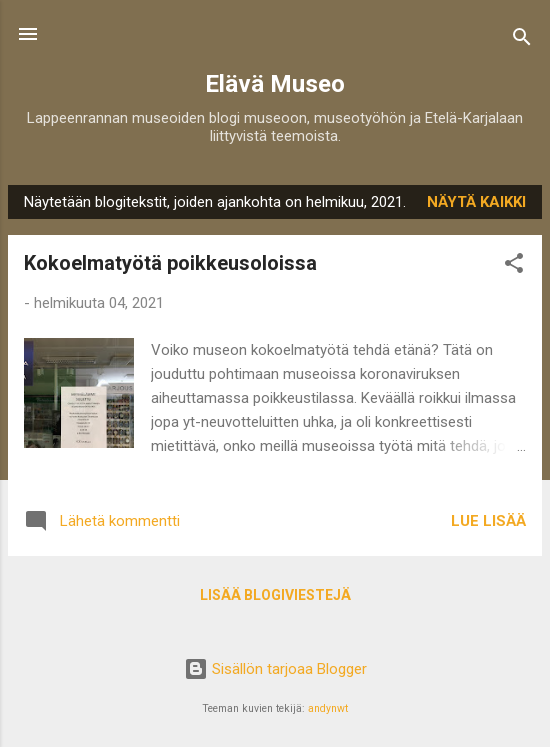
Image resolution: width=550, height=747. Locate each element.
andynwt (328, 708)
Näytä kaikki (476, 202)
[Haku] (522, 40)
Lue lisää (488, 521)
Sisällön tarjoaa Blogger (275, 669)
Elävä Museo (275, 84)
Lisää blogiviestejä (275, 595)
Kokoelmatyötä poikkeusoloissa (170, 263)
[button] (514, 266)
